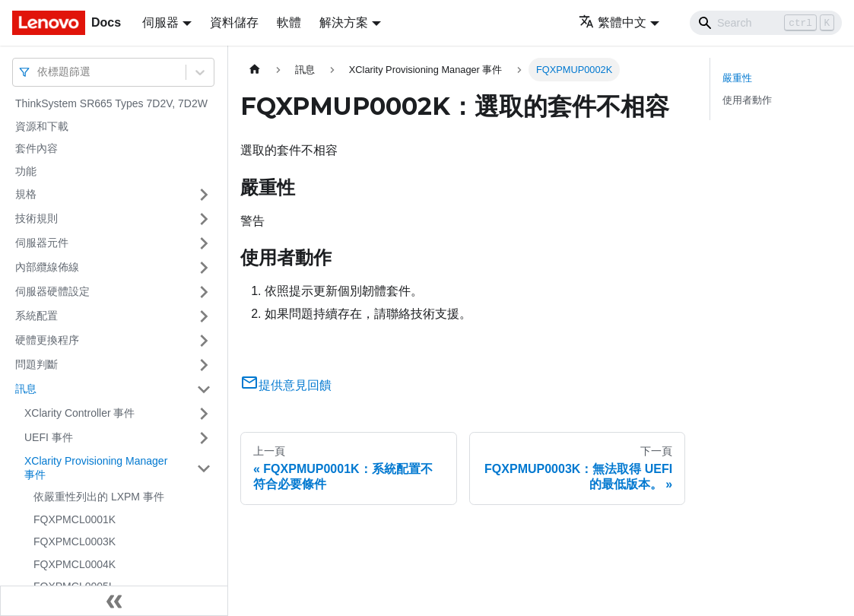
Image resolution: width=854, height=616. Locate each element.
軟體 (289, 22)
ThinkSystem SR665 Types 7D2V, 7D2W (111, 103)
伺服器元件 (42, 243)
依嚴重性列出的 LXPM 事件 (99, 497)
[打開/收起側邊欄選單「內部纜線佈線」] (204, 268)
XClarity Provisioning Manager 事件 (96, 468)
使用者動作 (747, 100)
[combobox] (39, 72)
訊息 (26, 389)
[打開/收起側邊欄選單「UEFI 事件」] (204, 438)
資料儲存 (234, 22)
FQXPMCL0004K (75, 564)
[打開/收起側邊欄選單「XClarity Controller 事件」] (204, 414)
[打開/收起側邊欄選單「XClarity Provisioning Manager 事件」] (204, 468)
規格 (26, 194)
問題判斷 (37, 364)
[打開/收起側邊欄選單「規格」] (204, 195)
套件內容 (37, 148)
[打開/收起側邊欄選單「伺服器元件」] (204, 243)
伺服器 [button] (160, 22)
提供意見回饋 (286, 385)
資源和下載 (42, 126)
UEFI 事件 (49, 437)
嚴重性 (737, 78)
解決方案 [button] (344, 22)
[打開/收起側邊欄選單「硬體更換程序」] (204, 341)
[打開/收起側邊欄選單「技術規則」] (204, 219)
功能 (26, 171)
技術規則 (37, 218)
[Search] (766, 23)
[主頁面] (255, 70)
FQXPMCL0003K (75, 541)
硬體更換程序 (47, 340)
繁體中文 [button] (613, 22)
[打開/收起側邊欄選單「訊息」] (204, 389)
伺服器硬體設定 (52, 291)
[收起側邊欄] (114, 601)
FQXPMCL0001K (75, 519)
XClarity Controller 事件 (79, 413)
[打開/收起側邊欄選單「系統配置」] (204, 316)
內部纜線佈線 (47, 267)
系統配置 (37, 316)
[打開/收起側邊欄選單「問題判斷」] (204, 365)
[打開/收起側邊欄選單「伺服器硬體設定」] (204, 292)
